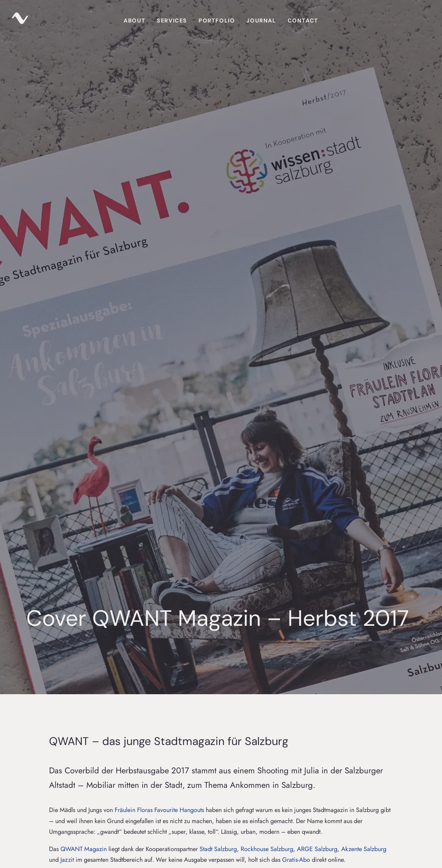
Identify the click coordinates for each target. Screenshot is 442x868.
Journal (261, 21)
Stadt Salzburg (218, 354)
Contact (303, 21)
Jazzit (67, 365)
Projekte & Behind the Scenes (69, 436)
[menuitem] (134, 21)
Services (172, 21)
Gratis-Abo (296, 365)
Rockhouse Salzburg (267, 354)
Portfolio (217, 21)
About (134, 21)
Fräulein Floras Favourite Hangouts (159, 315)
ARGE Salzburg (317, 354)
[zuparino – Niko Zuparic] (20, 21)
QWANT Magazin (84, 354)
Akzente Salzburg (364, 354)
